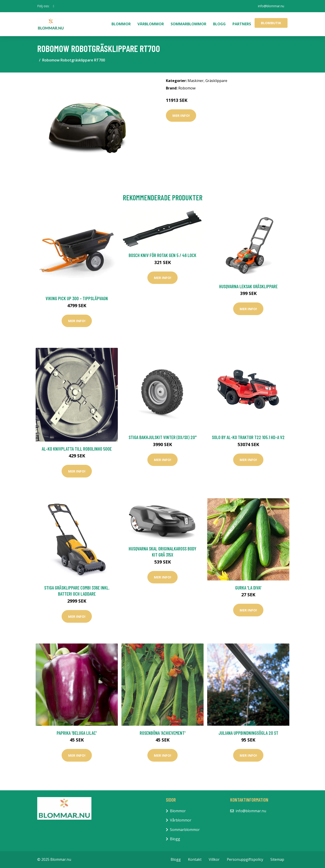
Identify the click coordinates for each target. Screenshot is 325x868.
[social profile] (54, 6)
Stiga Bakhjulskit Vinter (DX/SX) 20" (163, 437)
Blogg (219, 24)
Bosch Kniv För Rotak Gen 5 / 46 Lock (162, 255)
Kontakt (195, 859)
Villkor (214, 859)
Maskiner (196, 81)
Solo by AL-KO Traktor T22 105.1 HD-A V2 (248, 437)
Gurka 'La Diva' (248, 588)
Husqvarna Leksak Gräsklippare (248, 286)
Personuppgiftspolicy (245, 859)
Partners (242, 24)
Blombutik (271, 23)
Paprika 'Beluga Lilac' (77, 733)
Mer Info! (181, 115)
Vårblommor (151, 24)
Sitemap (277, 859)
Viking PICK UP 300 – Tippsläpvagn (77, 298)
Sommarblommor (188, 24)
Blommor (121, 24)
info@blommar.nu (271, 6)
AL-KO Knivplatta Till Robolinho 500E (77, 449)
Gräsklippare (216, 81)
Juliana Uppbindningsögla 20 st (248, 733)
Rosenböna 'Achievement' (163, 733)
